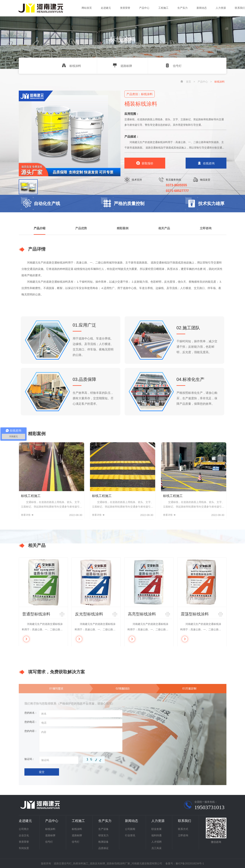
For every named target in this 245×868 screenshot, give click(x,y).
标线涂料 (71, 66)
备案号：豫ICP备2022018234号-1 (185, 863)
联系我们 (240, 8)
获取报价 (145, 163)
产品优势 (81, 228)
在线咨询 (206, 163)
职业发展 (156, 829)
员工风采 (156, 848)
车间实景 (24, 848)
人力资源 (221, 8)
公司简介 (24, 829)
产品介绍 (40, 228)
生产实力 (183, 8)
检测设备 (103, 842)
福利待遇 (156, 835)
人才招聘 (156, 842)
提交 (42, 772)
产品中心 (144, 8)
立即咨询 (206, 228)
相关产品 (164, 228)
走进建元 (106, 8)
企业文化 (24, 835)
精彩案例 (123, 228)
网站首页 (87, 8)
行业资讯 (130, 835)
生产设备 (103, 829)
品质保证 (103, 848)
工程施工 (163, 8)
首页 (189, 82)
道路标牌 (122, 66)
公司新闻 (130, 829)
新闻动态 (202, 8)
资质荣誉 (125, 8)
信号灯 (174, 66)
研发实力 (103, 835)
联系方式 (183, 829)
